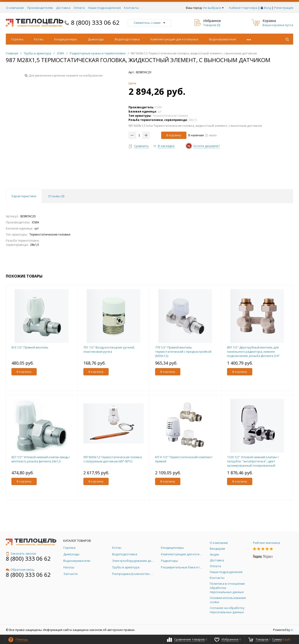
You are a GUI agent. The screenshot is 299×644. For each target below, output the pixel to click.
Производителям (40, 8)
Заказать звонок (21, 553)
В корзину (174, 135)
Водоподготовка (127, 39)
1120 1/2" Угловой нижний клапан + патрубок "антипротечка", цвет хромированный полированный (253, 461)
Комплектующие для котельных (174, 39)
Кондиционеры (66, 39)
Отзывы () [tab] (56, 196)
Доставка (63, 8)
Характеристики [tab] (24, 196)
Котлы (39, 39)
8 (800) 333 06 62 (95, 22)
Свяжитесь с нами (149, 23)
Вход (268, 8)
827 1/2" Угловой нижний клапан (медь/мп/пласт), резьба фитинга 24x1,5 (41, 459)
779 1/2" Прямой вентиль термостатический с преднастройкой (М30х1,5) (183, 352)
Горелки (17, 39)
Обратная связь (20, 570)
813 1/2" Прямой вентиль (30, 347)
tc (292, 630)
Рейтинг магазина (267, 543)
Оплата (79, 8)
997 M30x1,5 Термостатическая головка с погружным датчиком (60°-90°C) (113, 459)
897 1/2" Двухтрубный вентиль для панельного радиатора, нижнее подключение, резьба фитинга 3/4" (253, 352)
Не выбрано (213, 8)
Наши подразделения (104, 8)
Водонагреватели (222, 39)
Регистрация (284, 8)
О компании (15, 8)
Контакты (131, 8)
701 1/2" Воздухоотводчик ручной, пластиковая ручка (109, 349)
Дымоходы (96, 39)
